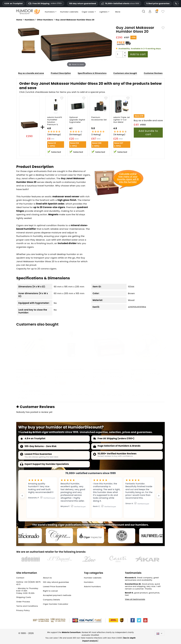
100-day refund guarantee (56, 582)
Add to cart (138, 54)
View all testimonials (135, 599)
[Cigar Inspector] (90, 536)
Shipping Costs (24, 597)
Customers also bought (125, 73)
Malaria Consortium (71, 632)
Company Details (51, 600)
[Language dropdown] (159, 633)
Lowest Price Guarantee (38, 454)
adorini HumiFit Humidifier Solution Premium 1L (55, 121)
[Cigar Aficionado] (28, 536)
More (118, 12)
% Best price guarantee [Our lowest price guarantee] (158, 3)
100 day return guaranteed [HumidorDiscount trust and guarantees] (83, 3)
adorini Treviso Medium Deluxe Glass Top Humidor (107, 371)
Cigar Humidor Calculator (56, 604)
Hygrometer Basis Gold (144, 370)
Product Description (61, 73)
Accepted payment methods (57, 595)
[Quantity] (119, 54)
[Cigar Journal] (59, 536)
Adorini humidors (92, 587)
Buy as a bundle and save (31, 73)
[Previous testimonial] (22, 496)
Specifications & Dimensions (92, 73)
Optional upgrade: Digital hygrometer (77, 120)
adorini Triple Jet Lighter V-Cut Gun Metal (122, 120)
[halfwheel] (153, 536)
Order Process (23, 602)
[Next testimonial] (159, 496)
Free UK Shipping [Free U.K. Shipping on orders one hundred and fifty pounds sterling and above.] (45, 3)
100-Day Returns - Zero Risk (41, 446)
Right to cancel (50, 591)
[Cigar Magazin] (122, 536)
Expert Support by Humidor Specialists (47, 464)
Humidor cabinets (111, 395)
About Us (47, 578)
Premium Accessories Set (99, 119)
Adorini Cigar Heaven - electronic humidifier (29, 371)
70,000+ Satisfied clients (122, 4)
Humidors (132, 395)
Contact (20, 578)
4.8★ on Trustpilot (14, 4)
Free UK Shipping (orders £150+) (116, 438)
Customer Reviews (153, 73)
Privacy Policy (23, 610)
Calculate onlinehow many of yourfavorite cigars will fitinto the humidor (128, 178)
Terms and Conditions (27, 606)
